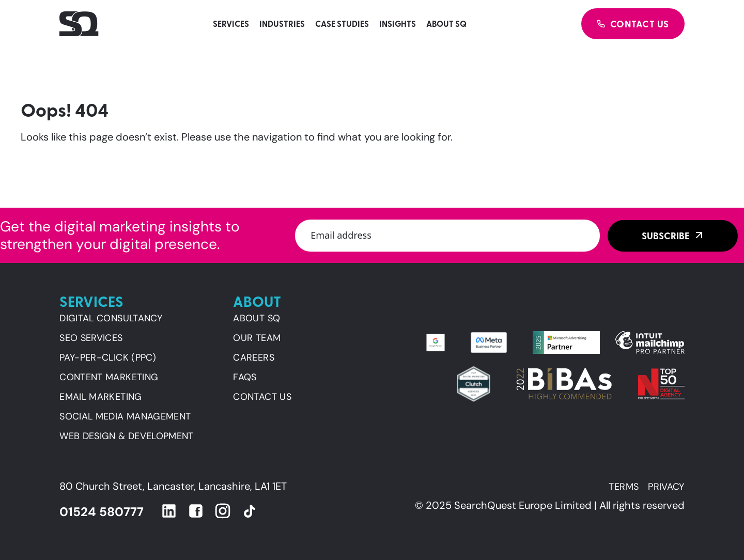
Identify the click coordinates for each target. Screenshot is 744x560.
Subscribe (665, 236)
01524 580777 (102, 512)
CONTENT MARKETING (109, 377)
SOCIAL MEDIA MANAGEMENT (125, 416)
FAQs (245, 377)
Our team (257, 338)
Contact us (262, 397)
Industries (282, 24)
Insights (398, 24)
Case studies (342, 24)
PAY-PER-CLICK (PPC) (108, 357)
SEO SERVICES (91, 338)
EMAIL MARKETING (100, 397)
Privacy (666, 487)
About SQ (446, 24)
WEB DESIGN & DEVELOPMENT (127, 436)
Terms (624, 487)
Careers (254, 357)
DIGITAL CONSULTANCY (111, 318)
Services (231, 24)
